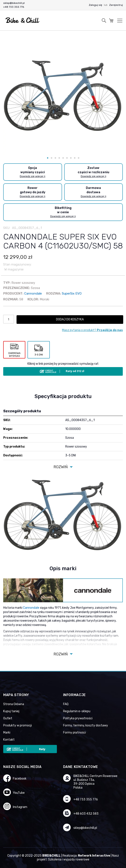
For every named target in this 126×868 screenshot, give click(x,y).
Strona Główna (14, 704)
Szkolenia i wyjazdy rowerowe (69, 860)
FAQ (66, 704)
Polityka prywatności (78, 718)
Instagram (20, 807)
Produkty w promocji (17, 725)
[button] (48, 158)
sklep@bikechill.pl (14, 3)
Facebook (20, 779)
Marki (7, 733)
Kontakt (9, 740)
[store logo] (23, 20)
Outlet (8, 718)
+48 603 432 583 (86, 814)
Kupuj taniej (11, 711)
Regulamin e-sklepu (77, 711)
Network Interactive (94, 856)
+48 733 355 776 (14, 7)
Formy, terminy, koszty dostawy (86, 725)
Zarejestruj (116, 5)
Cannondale (33, 293)
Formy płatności (74, 733)
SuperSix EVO (72, 293)
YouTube (19, 793)
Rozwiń (61, 467)
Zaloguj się (96, 5)
